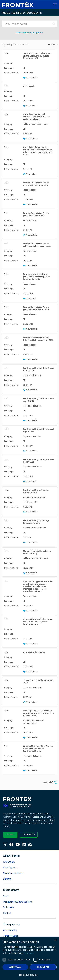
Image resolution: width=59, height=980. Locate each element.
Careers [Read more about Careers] (7, 879)
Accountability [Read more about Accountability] (10, 930)
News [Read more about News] (6, 896)
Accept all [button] (15, 967)
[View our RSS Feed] (30, 845)
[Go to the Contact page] (29, 835)
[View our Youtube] (18, 845)
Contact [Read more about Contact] (7, 913)
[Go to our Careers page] (10, 835)
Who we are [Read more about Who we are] (9, 862)
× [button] (55, 940)
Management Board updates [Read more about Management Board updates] (17, 902)
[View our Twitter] (5, 845)
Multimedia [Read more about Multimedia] (9, 907)
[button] (29, 975)
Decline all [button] (43, 967)
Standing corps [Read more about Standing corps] (11, 868)
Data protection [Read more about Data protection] (11, 936)
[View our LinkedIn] (24, 845)
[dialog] (29, 958)
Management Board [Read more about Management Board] (13, 873)
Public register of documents (22, 13)
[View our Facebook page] (11, 845)
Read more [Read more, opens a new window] (29, 953)
